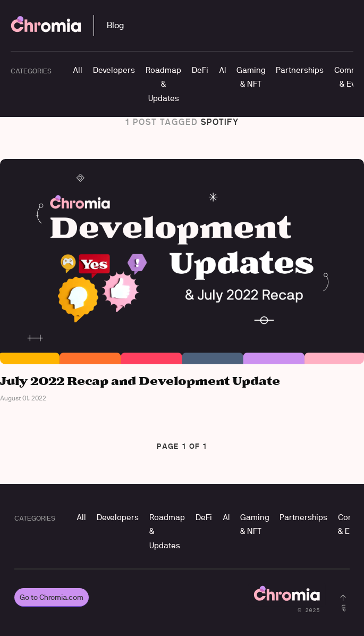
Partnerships (300, 70)
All (78, 70)
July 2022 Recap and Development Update (140, 382)
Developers (114, 70)
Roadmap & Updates (163, 84)
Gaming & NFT (251, 77)
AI (222, 70)
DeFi (200, 70)
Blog (115, 25)
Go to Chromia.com (52, 597)
